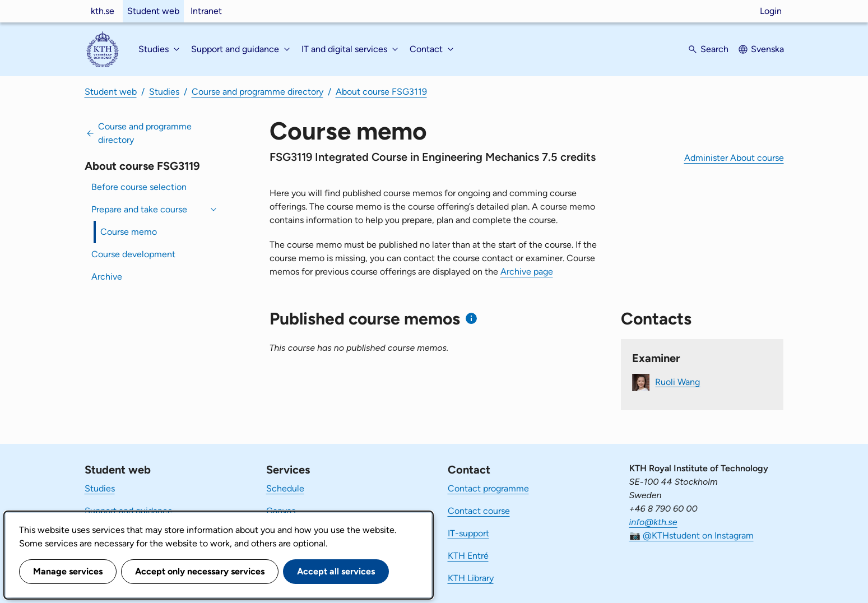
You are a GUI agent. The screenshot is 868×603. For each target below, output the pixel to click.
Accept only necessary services (200, 571)
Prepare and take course (139, 209)
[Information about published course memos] (472, 319)
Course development (133, 254)
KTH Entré (468, 556)
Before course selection (139, 187)
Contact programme (488, 488)
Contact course (479, 511)
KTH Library (471, 578)
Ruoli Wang (677, 381)
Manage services (68, 571)
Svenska (767, 49)
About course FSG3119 (381, 92)
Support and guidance (129, 511)
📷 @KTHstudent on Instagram (691, 535)
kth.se (103, 11)
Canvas (281, 511)
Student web (153, 11)
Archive (107, 277)
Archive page (527, 272)
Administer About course (734, 158)
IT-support (468, 533)
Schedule (285, 488)
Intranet (206, 11)
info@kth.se (653, 522)
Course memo (129, 232)
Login (771, 11)
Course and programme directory (257, 92)
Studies (164, 92)
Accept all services (336, 571)
